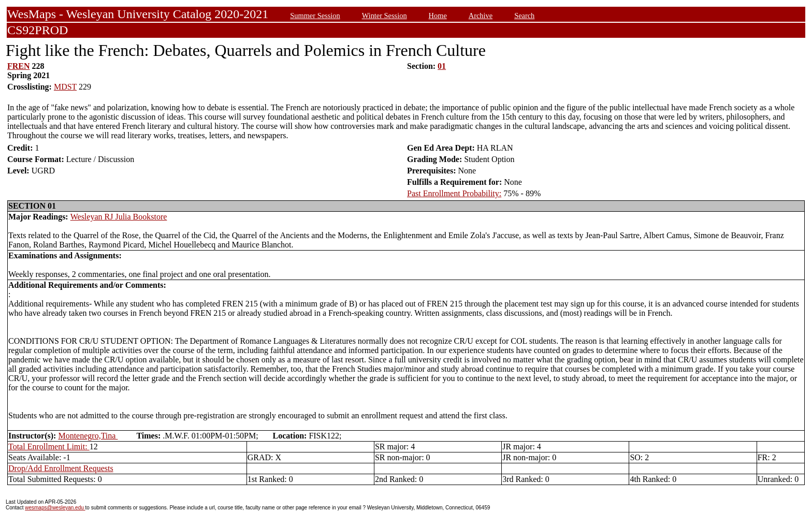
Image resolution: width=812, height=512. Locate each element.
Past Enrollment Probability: (454, 193)
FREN (19, 66)
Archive (481, 16)
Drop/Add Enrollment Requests (61, 468)
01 (442, 66)
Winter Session (385, 16)
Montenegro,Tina (88, 436)
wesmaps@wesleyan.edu (55, 508)
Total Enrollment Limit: (49, 447)
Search (524, 16)
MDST (65, 87)
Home (438, 16)
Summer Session (315, 16)
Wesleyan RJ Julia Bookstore (119, 217)
